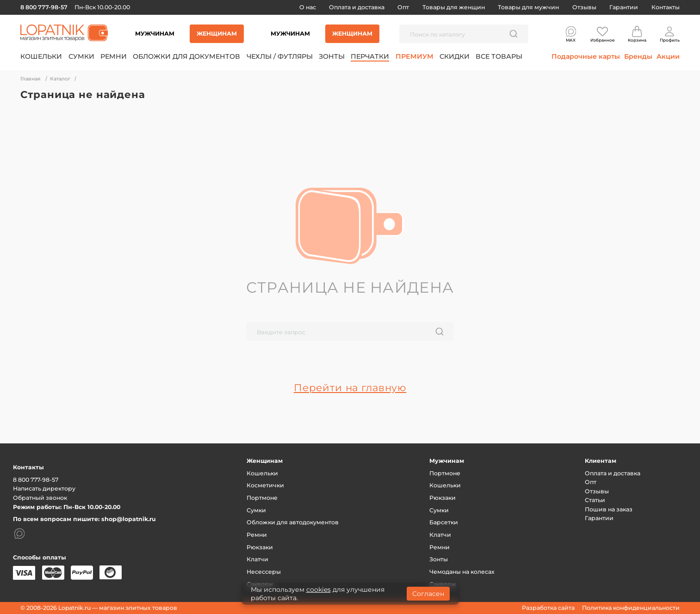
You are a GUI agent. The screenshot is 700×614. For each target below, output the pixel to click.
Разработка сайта (548, 608)
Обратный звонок (40, 498)
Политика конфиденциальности (631, 608)
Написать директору (44, 488)
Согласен (428, 594)
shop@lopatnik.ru (129, 519)
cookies (319, 589)
